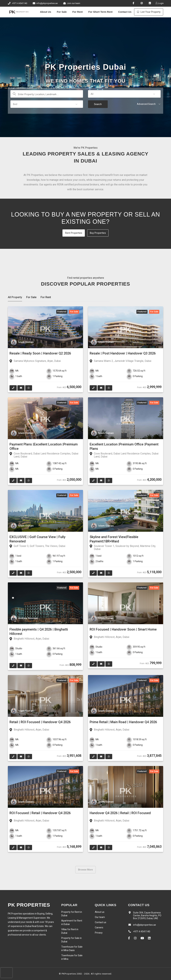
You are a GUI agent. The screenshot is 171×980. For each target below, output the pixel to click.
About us (100, 912)
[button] (124, 94)
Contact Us (125, 12)
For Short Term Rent (100, 12)
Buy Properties (98, 233)
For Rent (77, 12)
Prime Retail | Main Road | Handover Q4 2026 (123, 722)
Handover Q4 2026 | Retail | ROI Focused (120, 813)
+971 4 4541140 (20, 3)
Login (161, 3)
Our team (100, 917)
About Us (46, 12)
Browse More (85, 870)
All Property (15, 297)
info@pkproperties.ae (47, 3)
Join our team (74, 3)
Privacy (99, 933)
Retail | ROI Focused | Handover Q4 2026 (40, 722)
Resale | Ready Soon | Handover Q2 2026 (40, 353)
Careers (99, 927)
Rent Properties (74, 233)
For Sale (62, 12)
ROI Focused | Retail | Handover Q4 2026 (40, 813)
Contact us (101, 922)
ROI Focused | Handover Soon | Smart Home (123, 629)
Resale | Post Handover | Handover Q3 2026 (123, 353)
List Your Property (149, 12)
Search (98, 104)
